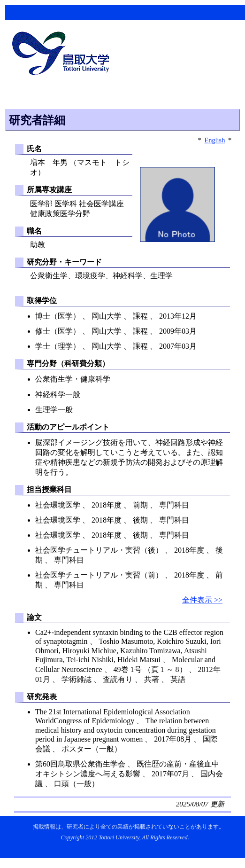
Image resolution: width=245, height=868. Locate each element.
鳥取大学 (63, 55)
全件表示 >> (202, 600)
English (214, 140)
